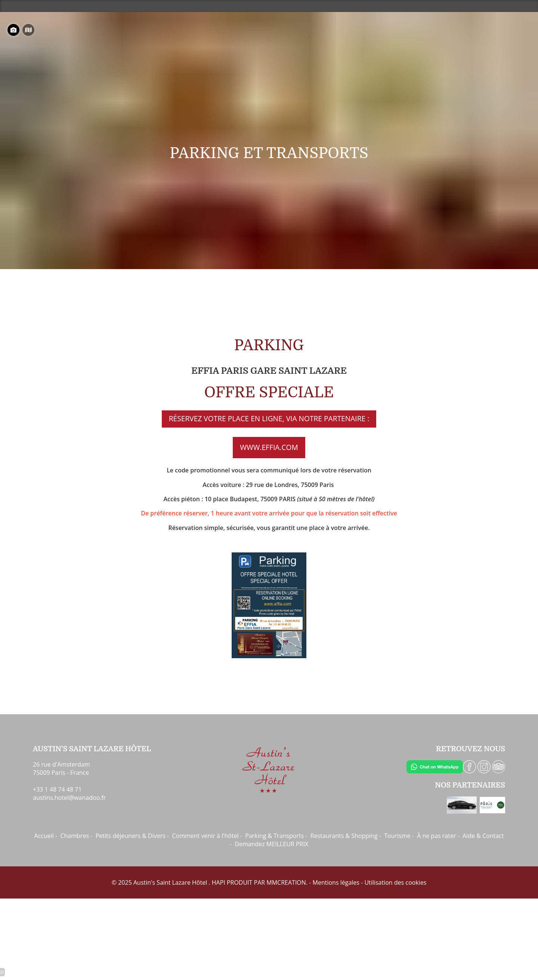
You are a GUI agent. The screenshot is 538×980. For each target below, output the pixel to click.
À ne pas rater (436, 836)
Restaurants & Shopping (344, 836)
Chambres (75, 836)
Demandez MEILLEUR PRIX (271, 844)
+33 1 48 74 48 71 (57, 789)
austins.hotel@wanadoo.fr (69, 798)
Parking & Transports (274, 836)
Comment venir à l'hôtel (205, 836)
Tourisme (397, 836)
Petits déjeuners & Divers (131, 836)
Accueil (44, 836)
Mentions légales (336, 882)
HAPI (219, 882)
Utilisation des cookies (395, 882)
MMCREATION (286, 882)
